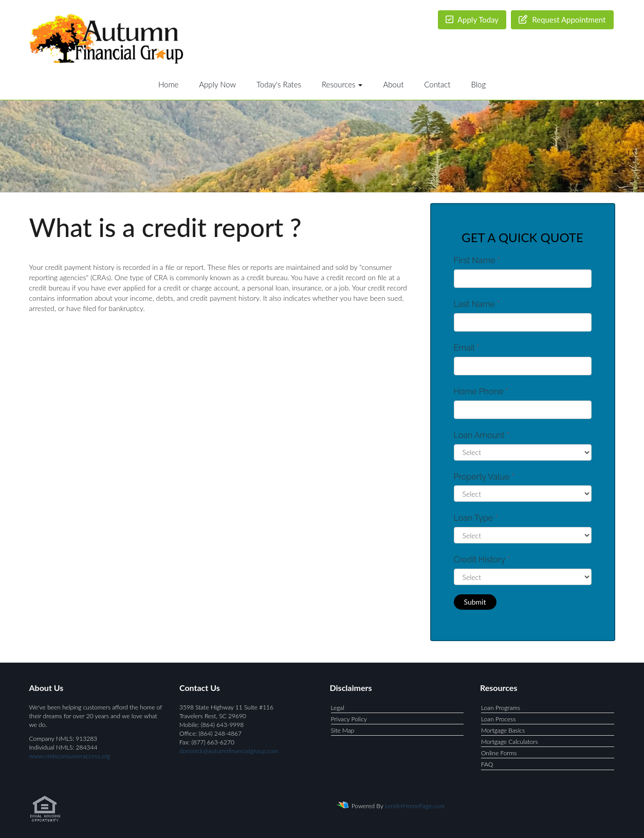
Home (168, 84)
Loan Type (476, 518)
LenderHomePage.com (415, 805)
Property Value (484, 477)
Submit (475, 602)
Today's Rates (279, 84)
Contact (437, 84)
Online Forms (499, 753)
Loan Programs (501, 708)
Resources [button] (342, 84)
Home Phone (481, 391)
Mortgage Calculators (510, 742)
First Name (477, 260)
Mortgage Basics (503, 730)
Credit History (482, 560)
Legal (338, 708)
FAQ (487, 764)
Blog (478, 84)
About (393, 84)
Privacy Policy (349, 719)
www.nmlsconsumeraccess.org (70, 756)
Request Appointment (562, 20)
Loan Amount (482, 435)
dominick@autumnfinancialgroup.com (229, 751)
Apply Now (217, 84)
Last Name (477, 304)
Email (467, 348)
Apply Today (472, 20)
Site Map (343, 730)
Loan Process (498, 719)
